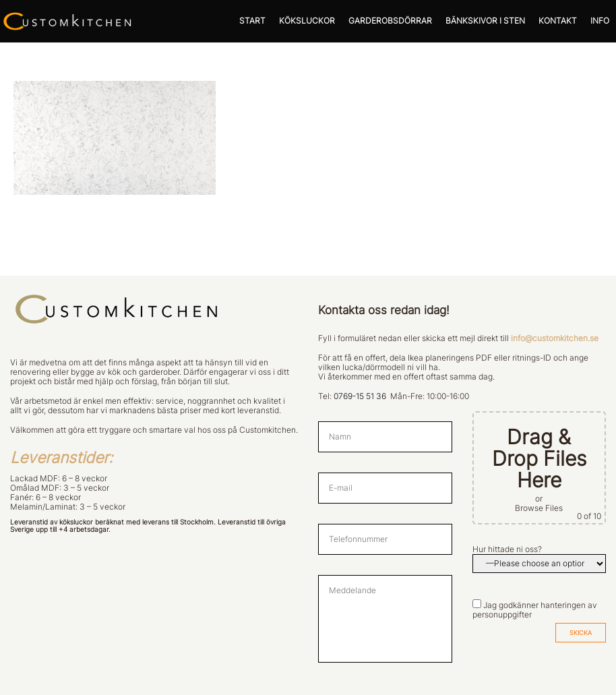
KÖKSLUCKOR (307, 21)
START (252, 21)
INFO (600, 21)
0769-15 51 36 (360, 396)
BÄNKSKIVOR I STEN (485, 21)
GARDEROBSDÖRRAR (390, 21)
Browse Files (539, 508)
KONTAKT (558, 21)
